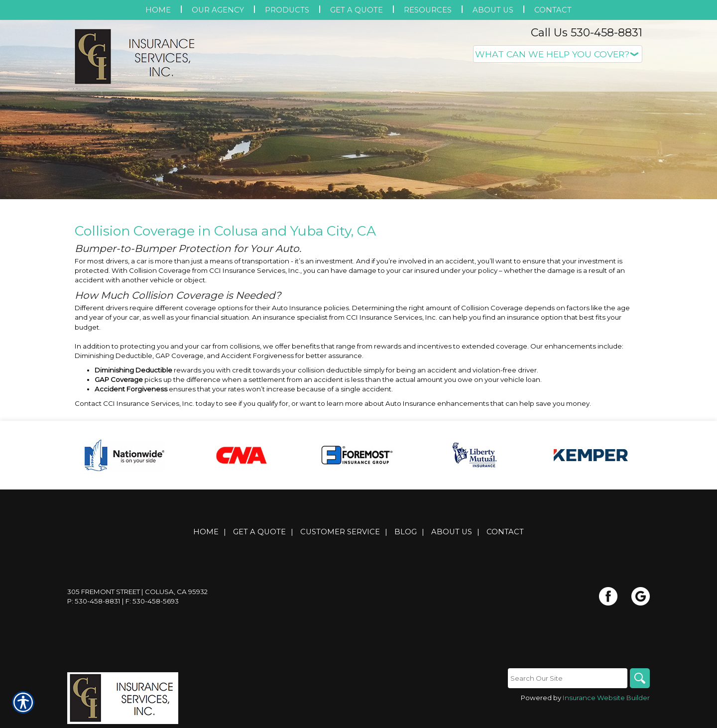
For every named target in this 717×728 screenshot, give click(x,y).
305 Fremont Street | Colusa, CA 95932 (137, 592)
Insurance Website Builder (606, 698)
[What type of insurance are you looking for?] (558, 54)
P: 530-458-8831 (94, 601)
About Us (452, 532)
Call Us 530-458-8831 (587, 33)
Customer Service (340, 532)
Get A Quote (259, 532)
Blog (406, 532)
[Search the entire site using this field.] (568, 678)
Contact (505, 532)
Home (206, 532)
